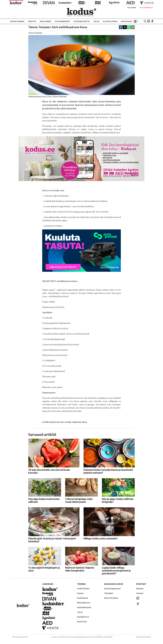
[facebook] (121, 27)
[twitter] (125, 27)
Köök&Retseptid (82, 21)
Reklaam (140, 588)
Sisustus (32, 21)
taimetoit (77, 422)
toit (62, 422)
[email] (133, 27)
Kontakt (140, 593)
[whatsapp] (129, 27)
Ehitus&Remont (62, 21)
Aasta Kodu (127, 21)
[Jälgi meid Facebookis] (152, 21)
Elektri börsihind (111, 598)
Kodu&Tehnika (17, 21)
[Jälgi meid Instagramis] (149, 21)
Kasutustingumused (112, 588)
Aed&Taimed (46, 21)
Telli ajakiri (131, 8)
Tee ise (96, 21)
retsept (68, 422)
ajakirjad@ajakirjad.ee (81, 637)
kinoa (85, 422)
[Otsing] (145, 21)
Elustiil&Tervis (110, 21)
